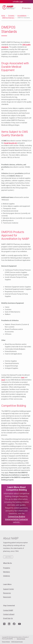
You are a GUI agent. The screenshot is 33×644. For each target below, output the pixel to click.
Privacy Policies (6, 642)
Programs (11, 16)
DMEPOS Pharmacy (8, 18)
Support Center (8, 589)
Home (3, 16)
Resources (7, 593)
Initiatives (7, 576)
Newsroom (7, 597)
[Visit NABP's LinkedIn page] (9, 624)
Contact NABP (8, 610)
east (23, 377)
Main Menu (27, 8)
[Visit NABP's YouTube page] (19, 624)
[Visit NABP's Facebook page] (14, 624)
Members (7, 572)
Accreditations (22, 16)
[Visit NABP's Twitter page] (4, 624)
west (3, 380)
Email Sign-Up (8, 618)
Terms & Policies (21, 639)
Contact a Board (9, 614)
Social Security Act (11, 143)
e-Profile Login (18, 2)
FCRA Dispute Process (17, 642)
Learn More (8, 557)
